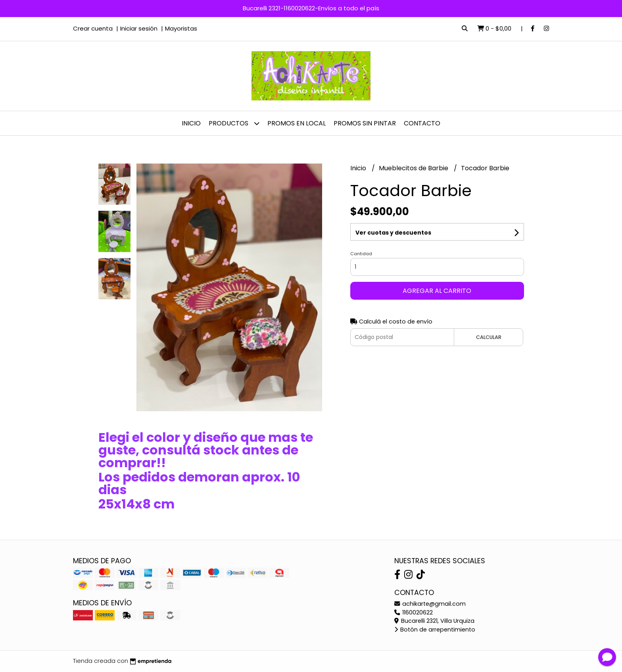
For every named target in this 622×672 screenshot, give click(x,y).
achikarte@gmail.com (430, 604)
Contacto (422, 123)
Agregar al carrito (437, 291)
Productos (234, 123)
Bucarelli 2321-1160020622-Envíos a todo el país (311, 8)
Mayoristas (181, 28)
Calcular (489, 337)
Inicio (191, 123)
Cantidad (361, 254)
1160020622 (414, 612)
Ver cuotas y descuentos (393, 233)
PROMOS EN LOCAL (297, 123)
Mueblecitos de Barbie (414, 168)
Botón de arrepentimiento (435, 630)
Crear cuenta (93, 28)
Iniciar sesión (139, 28)
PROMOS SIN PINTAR (365, 123)
